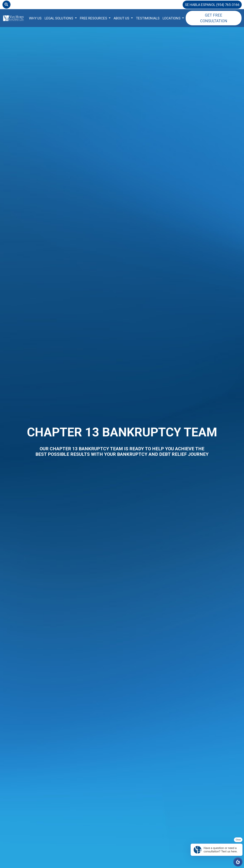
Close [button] (238, 840)
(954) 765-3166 (228, 5)
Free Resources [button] (94, 18)
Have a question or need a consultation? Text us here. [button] (216, 850)
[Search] (6, 5)
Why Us (35, 18)
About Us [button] (122, 18)
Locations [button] (172, 18)
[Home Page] (13, 18)
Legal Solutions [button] (59, 18)
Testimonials (148, 18)
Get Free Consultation (214, 18)
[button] (238, 862)
